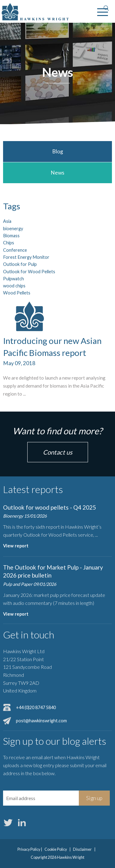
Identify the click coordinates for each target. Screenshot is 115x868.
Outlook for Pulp (20, 264)
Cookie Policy (56, 849)
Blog (58, 151)
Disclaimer (82, 849)
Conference (15, 250)
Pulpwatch (13, 279)
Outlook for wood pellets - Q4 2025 (50, 507)
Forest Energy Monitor (26, 257)
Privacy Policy (29, 849)
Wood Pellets (17, 293)
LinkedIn (22, 823)
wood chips (14, 286)
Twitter (8, 823)
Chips (9, 243)
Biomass (11, 236)
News (57, 173)
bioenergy (13, 229)
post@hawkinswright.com (41, 721)
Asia (7, 221)
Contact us (58, 452)
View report (16, 546)
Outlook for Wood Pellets (29, 272)
